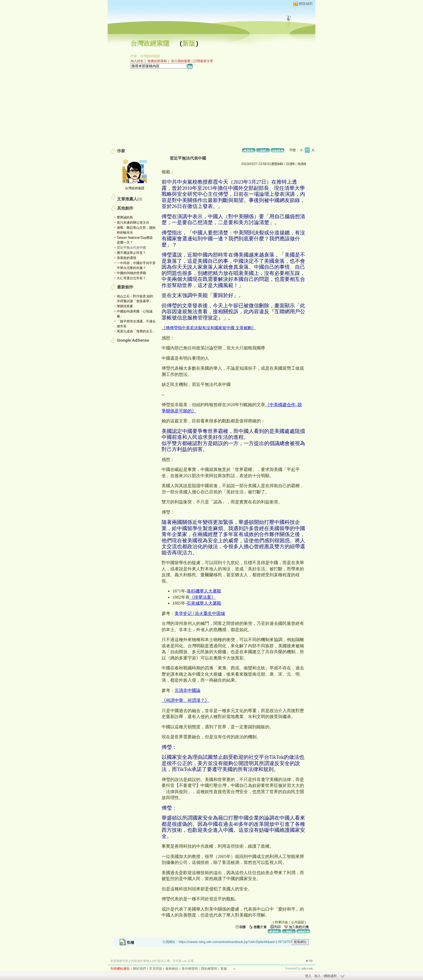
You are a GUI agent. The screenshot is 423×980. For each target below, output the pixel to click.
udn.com (307, 968)
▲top (309, 960)
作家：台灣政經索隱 (145, 56)
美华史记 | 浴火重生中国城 (200, 613)
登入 (308, 976)
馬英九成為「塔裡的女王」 (136, 331)
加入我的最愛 (181, 61)
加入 (318, 976)
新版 (189, 43)
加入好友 (137, 61)
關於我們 (139, 969)
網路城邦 (306, 4)
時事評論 (281, 922)
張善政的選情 (127, 258)
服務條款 (172, 969)
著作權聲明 (190, 969)
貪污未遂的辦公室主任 (133, 223)
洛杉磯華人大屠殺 (204, 591)
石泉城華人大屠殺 (204, 603)
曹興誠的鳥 (125, 217)
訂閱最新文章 (203, 61)
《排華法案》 (203, 597)
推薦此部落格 (157, 61)
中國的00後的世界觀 (132, 273)
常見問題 (156, 969)
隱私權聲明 (209, 969)
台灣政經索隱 (150, 43)
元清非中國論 (187, 690)
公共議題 (298, 922)
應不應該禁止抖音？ (131, 253)
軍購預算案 (125, 306)
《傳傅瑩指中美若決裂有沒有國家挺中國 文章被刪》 (209, 328)
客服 (224, 969)
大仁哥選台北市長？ (131, 278)
